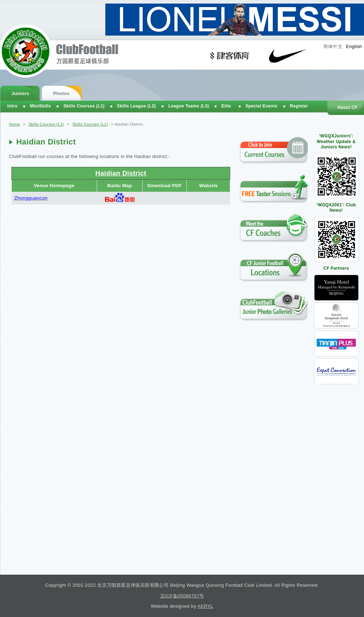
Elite (226, 106)
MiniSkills (40, 106)
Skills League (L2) (136, 106)
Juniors (20, 93)
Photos (61, 93)
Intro (13, 106)
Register (299, 106)
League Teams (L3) (189, 106)
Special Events (262, 106)
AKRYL (205, 606)
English (354, 46)
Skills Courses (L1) (46, 124)
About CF (347, 107)
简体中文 (333, 46)
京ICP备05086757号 (182, 596)
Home (15, 124)
